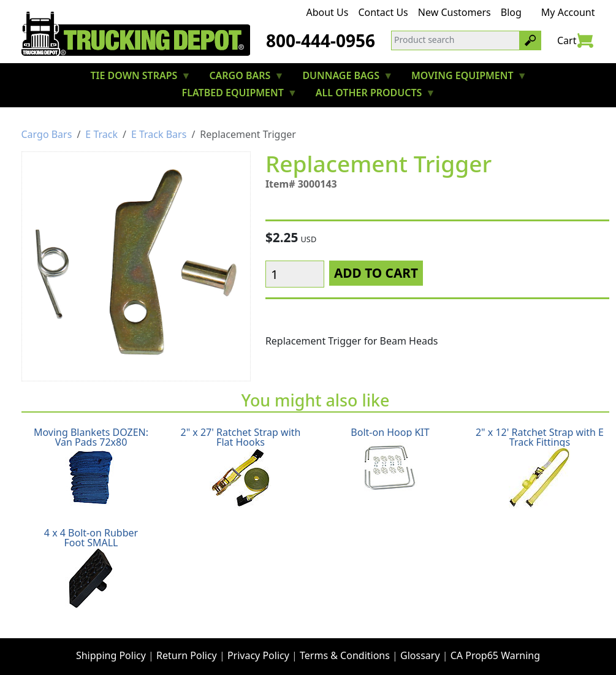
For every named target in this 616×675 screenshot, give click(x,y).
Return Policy (187, 648)
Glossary (420, 648)
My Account (568, 12)
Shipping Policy (111, 648)
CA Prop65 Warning (495, 648)
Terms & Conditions (345, 648)
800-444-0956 (321, 40)
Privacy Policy (258, 648)
